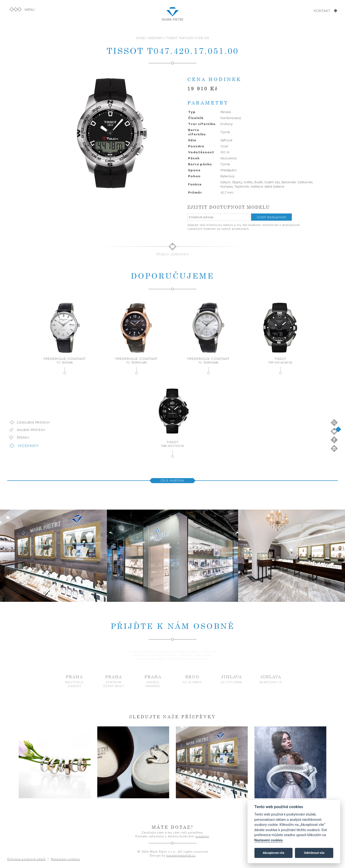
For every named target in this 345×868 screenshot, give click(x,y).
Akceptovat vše (274, 853)
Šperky (23, 437)
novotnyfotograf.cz (181, 855)
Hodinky (28, 446)
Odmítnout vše (314, 853)
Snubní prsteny (31, 430)
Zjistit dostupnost (271, 217)
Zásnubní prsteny (34, 422)
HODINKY (156, 38)
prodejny (202, 836)
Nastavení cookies (269, 840)
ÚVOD (141, 38)
